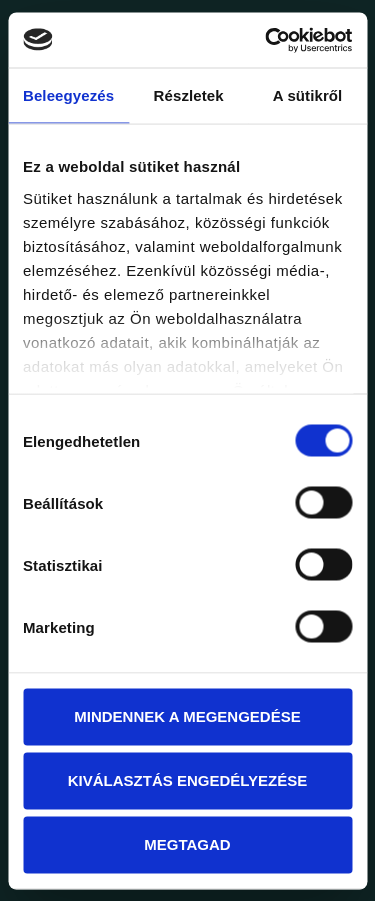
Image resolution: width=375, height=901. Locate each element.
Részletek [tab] (189, 95)
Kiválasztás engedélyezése (188, 780)
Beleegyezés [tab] (68, 95)
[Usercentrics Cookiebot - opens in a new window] (267, 40)
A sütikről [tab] (308, 95)
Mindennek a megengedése (187, 716)
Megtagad (187, 844)
